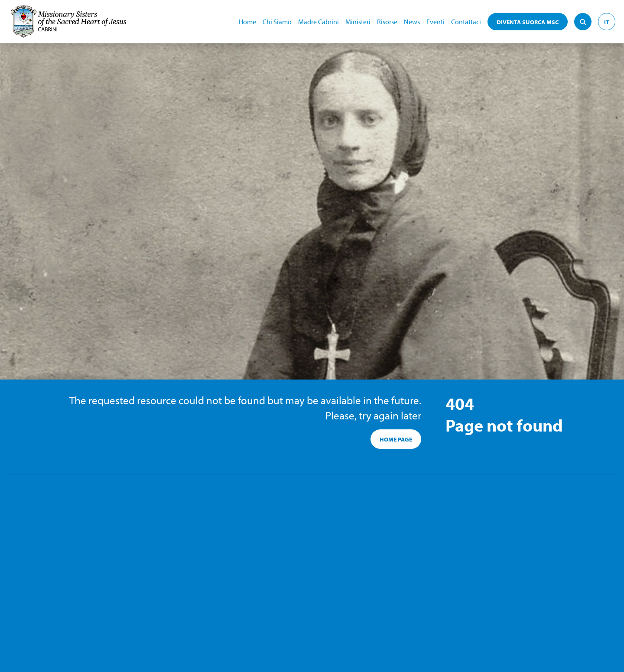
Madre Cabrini (318, 22)
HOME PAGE (396, 439)
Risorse (387, 22)
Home (247, 22)
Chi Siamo (277, 22)
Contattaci (466, 22)
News (412, 22)
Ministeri (358, 22)
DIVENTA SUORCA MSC (528, 22)
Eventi (435, 22)
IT (607, 22)
